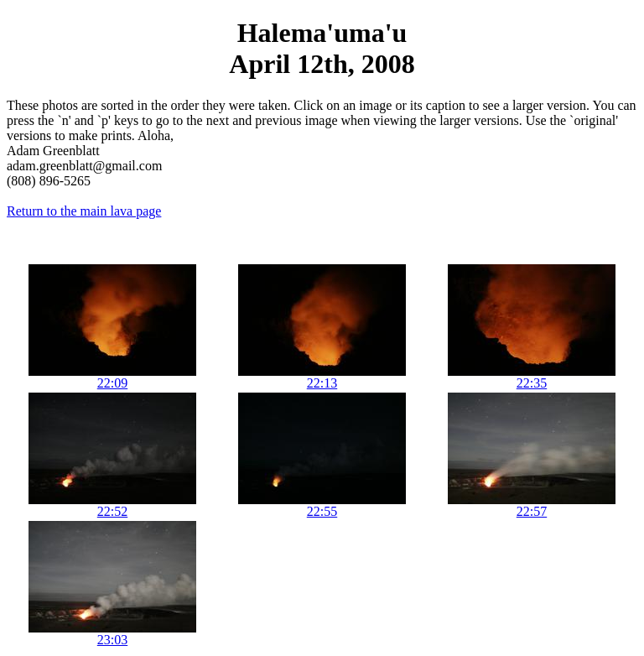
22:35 (532, 383)
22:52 (112, 511)
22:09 (112, 383)
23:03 (112, 640)
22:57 (532, 511)
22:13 (322, 383)
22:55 (322, 511)
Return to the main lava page (84, 211)
